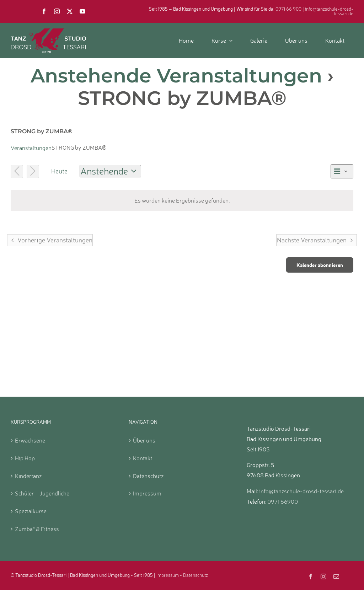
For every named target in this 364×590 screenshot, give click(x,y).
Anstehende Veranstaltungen (176, 76)
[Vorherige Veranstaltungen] (17, 171)
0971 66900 (283, 501)
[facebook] (44, 11)
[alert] (182, 201)
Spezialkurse (31, 511)
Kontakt (143, 458)
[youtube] (82, 11)
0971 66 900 (288, 9)
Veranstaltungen (31, 148)
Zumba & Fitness (37, 529)
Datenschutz (148, 476)
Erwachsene (30, 440)
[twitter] (70, 11)
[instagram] (57, 11)
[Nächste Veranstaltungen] (33, 171)
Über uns (144, 440)
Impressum (147, 493)
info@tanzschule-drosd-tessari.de (329, 11)
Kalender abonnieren (320, 265)
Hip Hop (25, 458)
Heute (59, 171)
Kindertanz (28, 476)
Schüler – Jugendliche (42, 493)
